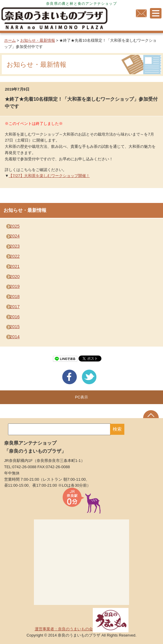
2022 (15, 256)
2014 (15, 337)
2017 (15, 307)
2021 (15, 266)
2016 (15, 317)
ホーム (10, 40)
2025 (15, 226)
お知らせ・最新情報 (38, 40)
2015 (15, 327)
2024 (15, 236)
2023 (15, 246)
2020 (15, 277)
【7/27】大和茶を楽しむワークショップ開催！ (49, 176)
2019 (15, 286)
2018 (15, 297)
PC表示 (81, 397)
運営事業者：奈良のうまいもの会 (82, 629)
